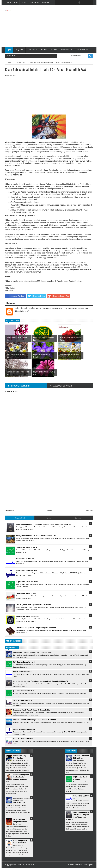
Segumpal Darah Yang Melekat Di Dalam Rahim (32, 710)
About (16, 2)
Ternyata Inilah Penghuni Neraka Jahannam (20, 822)
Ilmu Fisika (32, 50)
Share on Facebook (15, 296)
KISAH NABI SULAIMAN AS (24, 729)
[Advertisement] (63, 26)
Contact (24, 2)
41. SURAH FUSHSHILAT (23, 700)
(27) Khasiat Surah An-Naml (24, 662)
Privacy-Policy (34, 2)
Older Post (89, 510)
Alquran (20, 50)
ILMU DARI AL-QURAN (26, 865)
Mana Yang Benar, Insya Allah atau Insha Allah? (20, 843)
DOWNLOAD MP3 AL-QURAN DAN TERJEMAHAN (33, 652)
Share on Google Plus (58, 296)
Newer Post (9, 510)
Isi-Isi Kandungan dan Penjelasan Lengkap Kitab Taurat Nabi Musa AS (41, 681)
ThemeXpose (88, 865)
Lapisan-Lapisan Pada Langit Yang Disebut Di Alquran (34, 720)
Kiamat (44, 50)
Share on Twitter (36, 296)
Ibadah (54, 50)
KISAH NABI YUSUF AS (22, 672)
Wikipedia (9, 290)
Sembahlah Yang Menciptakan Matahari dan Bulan (21, 758)
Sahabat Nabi (11, 75)
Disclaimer (46, 2)
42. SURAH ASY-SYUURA (23, 739)
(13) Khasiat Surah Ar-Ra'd (24, 691)
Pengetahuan (82, 50)
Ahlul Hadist (10, 288)
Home (9, 2)
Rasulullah (66, 50)
